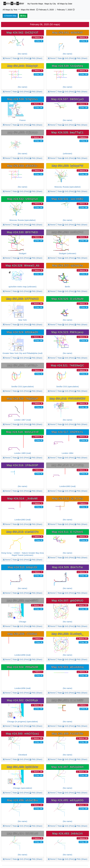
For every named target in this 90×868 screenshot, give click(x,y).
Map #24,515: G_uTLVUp (68, 465)
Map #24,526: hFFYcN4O (22, 299)
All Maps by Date (65, 4)
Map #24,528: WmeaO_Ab (23, 266)
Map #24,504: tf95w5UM (22, 667)
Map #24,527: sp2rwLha (67, 266)
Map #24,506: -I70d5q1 (22, 634)
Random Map (10, 16)
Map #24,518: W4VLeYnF (22, 432)
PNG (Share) (36, 58)
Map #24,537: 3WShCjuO (67, 99)
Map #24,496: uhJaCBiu (22, 800)
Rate (14, 58)
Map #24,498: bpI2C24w (22, 767)
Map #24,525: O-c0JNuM (67, 299)
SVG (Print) (23, 58)
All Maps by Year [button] (10, 10)
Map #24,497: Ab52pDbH (68, 767)
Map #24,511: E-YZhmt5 (67, 532)
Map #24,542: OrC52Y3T (22, 33)
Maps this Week (28, 10)
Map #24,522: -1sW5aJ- (22, 365)
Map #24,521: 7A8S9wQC (67, 365)
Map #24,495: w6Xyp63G (67, 800)
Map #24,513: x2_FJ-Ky (68, 498)
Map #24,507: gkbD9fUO (67, 601)
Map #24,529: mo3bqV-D (68, 232)
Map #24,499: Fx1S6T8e (68, 734)
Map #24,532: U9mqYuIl (22, 199)
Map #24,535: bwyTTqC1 (68, 132)
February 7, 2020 (66, 10)
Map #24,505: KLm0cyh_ (68, 634)
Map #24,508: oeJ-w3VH (23, 601)
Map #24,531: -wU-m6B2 (68, 199)
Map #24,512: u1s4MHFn (22, 532)
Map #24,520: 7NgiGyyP (22, 399)
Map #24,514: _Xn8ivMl (23, 498)
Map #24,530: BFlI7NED (22, 232)
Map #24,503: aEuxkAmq (68, 667)
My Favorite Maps (35, 4)
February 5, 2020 (45, 10)
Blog (23, 16)
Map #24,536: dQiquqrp (23, 132)
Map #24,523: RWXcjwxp (67, 332)
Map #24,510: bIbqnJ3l (22, 567)
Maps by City (50, 4)
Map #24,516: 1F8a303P (23, 465)
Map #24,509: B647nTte (67, 567)
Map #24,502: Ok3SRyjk (22, 700)
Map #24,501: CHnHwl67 (67, 700)
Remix (7, 58)
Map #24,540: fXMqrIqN (23, 66)
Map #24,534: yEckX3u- (22, 166)
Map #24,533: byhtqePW (68, 166)
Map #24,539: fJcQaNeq (67, 66)
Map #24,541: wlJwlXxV (68, 33)
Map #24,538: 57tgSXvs (22, 99)
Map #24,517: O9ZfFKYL (68, 432)
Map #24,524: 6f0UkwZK (23, 332)
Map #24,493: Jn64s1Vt (67, 834)
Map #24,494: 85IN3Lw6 (22, 834)
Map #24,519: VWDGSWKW (67, 399)
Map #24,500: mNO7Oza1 (22, 734)
